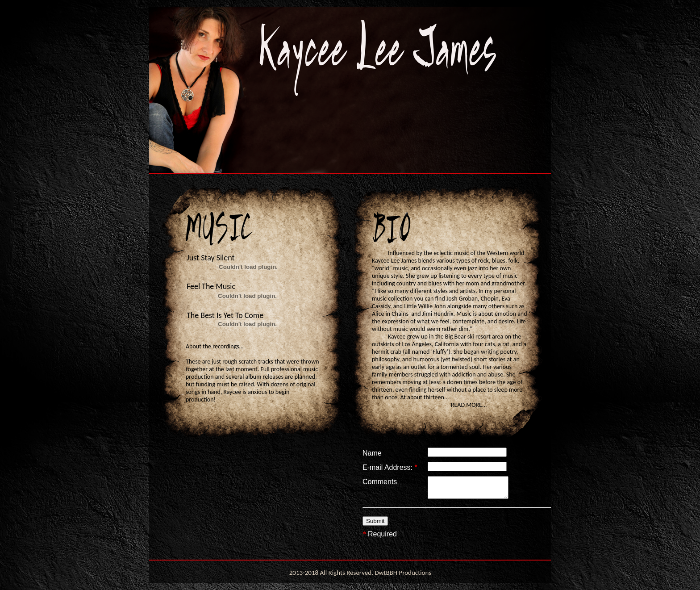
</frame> (471, 502)
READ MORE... (469, 405)
